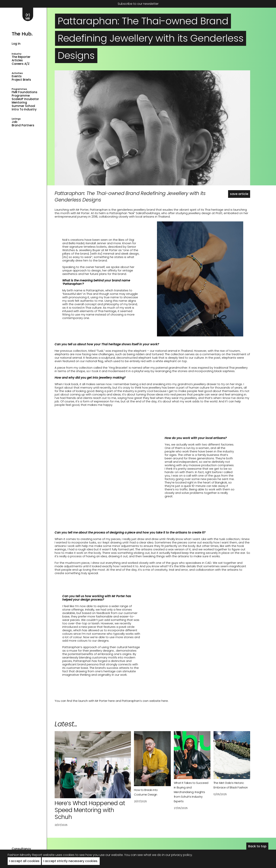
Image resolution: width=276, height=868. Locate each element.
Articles (17, 60)
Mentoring (19, 103)
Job (14, 122)
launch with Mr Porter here (97, 701)
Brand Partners (23, 125)
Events (17, 76)
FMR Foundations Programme (25, 94)
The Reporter (21, 57)
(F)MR (28, 17)
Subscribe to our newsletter (138, 4)
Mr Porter (82, 210)
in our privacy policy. (177, 855)
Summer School (23, 106)
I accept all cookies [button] (24, 861)
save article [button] (239, 194)
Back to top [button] (257, 846)
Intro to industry (24, 109)
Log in (16, 44)
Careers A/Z (21, 64)
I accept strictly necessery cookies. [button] (71, 861)
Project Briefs (21, 80)
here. (165, 701)
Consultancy (21, 849)
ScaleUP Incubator (25, 99)
